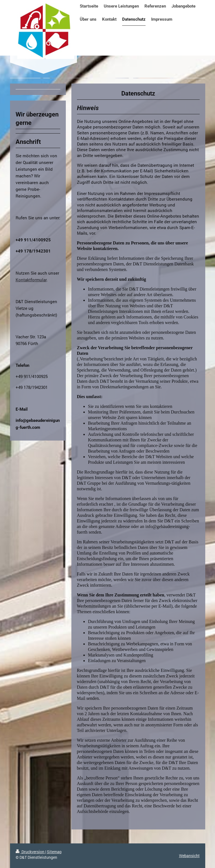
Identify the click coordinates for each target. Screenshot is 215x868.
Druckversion (30, 852)
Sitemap (54, 852)
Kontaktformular (31, 280)
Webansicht (189, 856)
